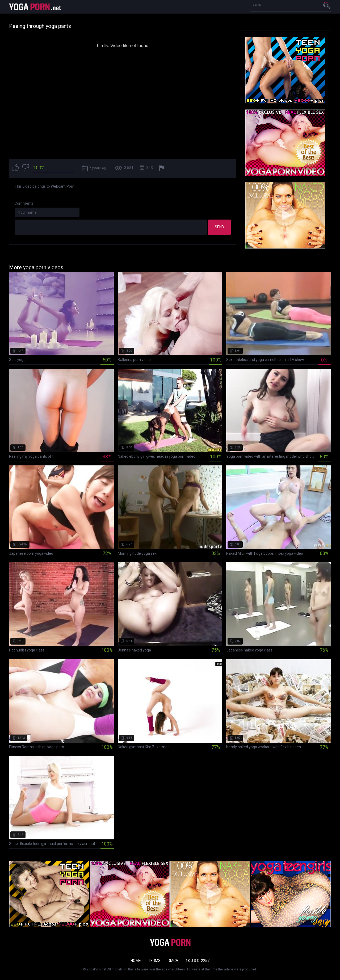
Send (219, 227)
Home (136, 961)
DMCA (173, 961)
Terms (154, 961)
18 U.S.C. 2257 (198, 961)
